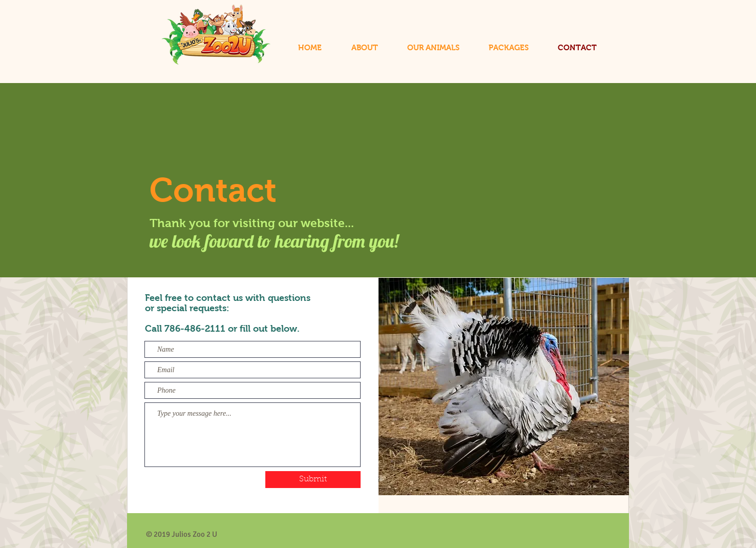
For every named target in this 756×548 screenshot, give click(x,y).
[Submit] (313, 480)
